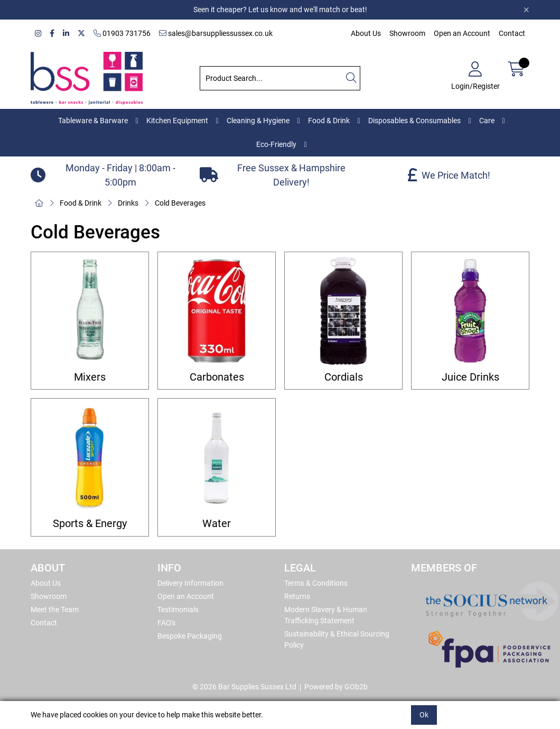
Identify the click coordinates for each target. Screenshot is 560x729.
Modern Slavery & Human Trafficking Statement (326, 615)
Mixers (90, 377)
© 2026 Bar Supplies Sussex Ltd (244, 687)
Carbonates (217, 377)
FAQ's (166, 623)
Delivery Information (190, 583)
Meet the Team (55, 610)
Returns (297, 596)
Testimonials (178, 610)
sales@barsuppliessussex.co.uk (216, 33)
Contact (512, 33)
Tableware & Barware (93, 121)
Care (487, 121)
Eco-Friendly (276, 144)
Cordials (344, 377)
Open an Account (462, 33)
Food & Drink (329, 121)
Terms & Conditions (316, 583)
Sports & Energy (90, 524)
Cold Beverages (180, 203)
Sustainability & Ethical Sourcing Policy (337, 639)
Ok (424, 715)
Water (217, 524)
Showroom (407, 33)
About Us (366, 33)
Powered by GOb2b (336, 687)
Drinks (128, 203)
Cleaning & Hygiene (258, 121)
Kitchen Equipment (177, 121)
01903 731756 (122, 33)
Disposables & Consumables (414, 121)
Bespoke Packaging (190, 636)
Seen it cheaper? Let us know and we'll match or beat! (280, 10)
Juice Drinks (470, 377)
